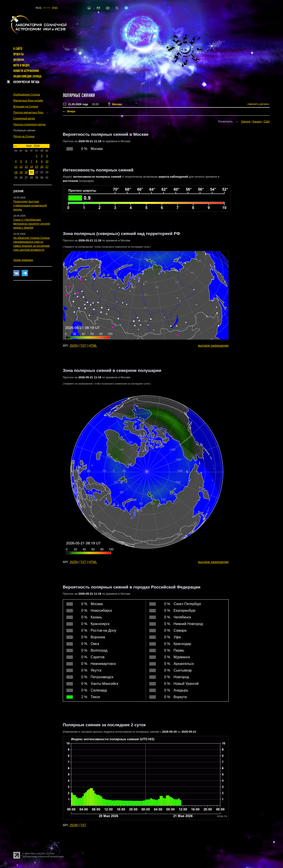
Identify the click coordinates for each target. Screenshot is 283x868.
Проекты (18, 54)
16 (42, 167)
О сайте (18, 49)
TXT (83, 346)
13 (26, 167)
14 (31, 167)
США (267, 122)
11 (16, 167)
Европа (246, 122)
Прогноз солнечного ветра (29, 124)
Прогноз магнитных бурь (28, 113)
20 (26, 172)
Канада (257, 122)
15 (37, 167)
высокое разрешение (213, 346)
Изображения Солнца (27, 95)
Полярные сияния (79, 95)
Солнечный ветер (24, 118)
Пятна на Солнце (24, 136)
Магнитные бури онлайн (28, 101)
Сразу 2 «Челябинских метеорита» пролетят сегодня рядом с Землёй (32, 224)
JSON (74, 346)
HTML (93, 346)
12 (21, 167)
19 (21, 172)
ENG (55, 8)
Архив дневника (23, 260)
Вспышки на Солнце (26, 107)
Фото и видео (21, 65)
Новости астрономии (26, 71)
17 (47, 167)
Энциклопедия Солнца (27, 76)
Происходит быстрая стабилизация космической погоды (30, 206)
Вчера (71, 111)
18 (16, 172)
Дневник (19, 60)
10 (47, 161)
